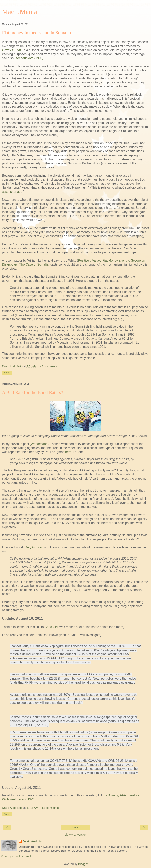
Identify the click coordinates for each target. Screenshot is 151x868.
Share (7, 373)
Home (75, 827)
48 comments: (49, 366)
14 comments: (51, 808)
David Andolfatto (34, 841)
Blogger (83, 864)
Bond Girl (51, 627)
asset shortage (12, 192)
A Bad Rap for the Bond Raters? (33, 392)
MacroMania (19, 12)
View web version (75, 835)
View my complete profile (17, 856)
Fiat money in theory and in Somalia (36, 33)
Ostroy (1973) (12, 50)
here (68, 452)
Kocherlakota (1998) (29, 58)
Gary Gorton (33, 547)
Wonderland (39, 444)
